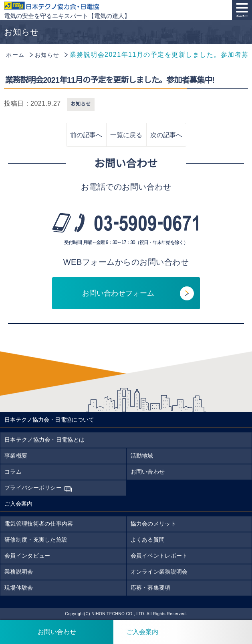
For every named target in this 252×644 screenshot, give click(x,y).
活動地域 (142, 456)
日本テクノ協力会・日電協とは (44, 440)
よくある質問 (148, 540)
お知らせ (81, 104)
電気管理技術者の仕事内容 (39, 524)
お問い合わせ (148, 472)
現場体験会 (19, 588)
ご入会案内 (136, 632)
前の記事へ (86, 135)
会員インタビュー (27, 556)
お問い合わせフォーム (118, 293)
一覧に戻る (126, 135)
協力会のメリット (153, 524)
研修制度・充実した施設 (36, 540)
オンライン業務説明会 (159, 572)
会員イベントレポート (159, 556)
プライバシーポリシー (33, 488)
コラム (13, 472)
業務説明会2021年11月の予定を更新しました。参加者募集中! (110, 80)
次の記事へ (166, 135)
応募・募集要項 (151, 588)
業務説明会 (19, 572)
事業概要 (16, 456)
